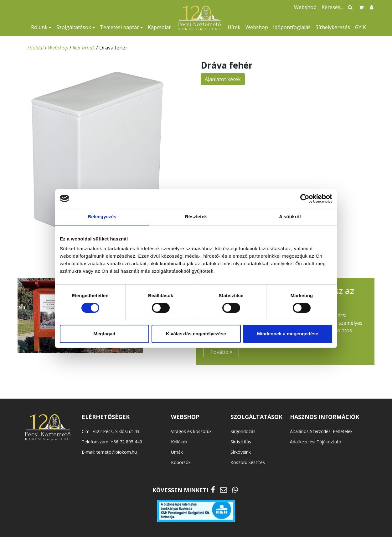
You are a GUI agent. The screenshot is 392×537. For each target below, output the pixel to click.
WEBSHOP (185, 417)
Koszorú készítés (248, 462)
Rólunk (41, 27)
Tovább (221, 352)
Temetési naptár (121, 27)
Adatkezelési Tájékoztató (316, 442)
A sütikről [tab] (290, 217)
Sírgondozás (243, 431)
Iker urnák (84, 48)
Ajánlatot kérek (223, 79)
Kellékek (179, 442)
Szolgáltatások (76, 27)
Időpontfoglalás (292, 27)
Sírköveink (241, 452)
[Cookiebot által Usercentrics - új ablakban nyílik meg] (305, 199)
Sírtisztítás (241, 442)
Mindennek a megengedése (288, 334)
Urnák (177, 452)
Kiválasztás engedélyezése (196, 334)
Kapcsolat (159, 27)
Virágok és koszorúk (191, 431)
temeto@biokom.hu (117, 452)
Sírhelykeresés (333, 27)
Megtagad (104, 334)
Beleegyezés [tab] (102, 217)
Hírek (234, 27)
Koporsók (181, 462)
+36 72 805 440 (126, 442)
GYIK (361, 27)
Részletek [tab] (196, 217)
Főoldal (35, 48)
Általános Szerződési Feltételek (321, 431)
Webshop (257, 27)
